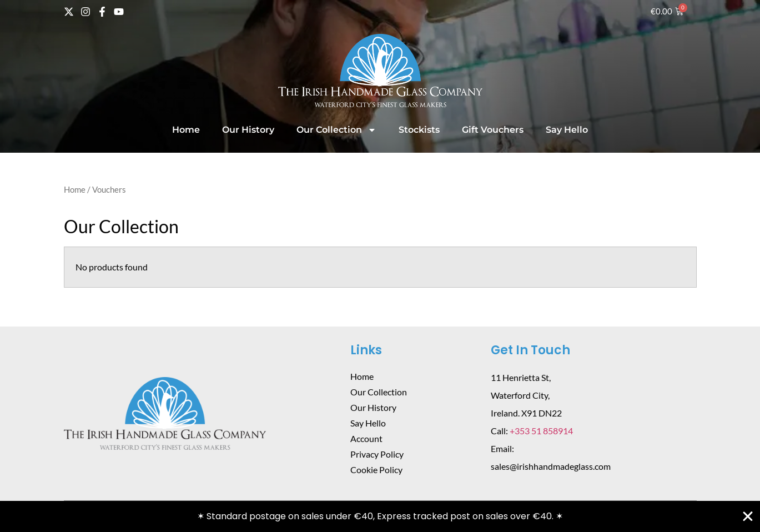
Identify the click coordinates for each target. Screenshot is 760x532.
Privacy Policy (377, 454)
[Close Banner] (748, 516)
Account (366, 438)
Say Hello (567, 130)
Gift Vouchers (493, 130)
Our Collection (336, 130)
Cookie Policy (376, 470)
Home (186, 130)
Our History (248, 130)
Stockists (419, 130)
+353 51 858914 (541, 431)
